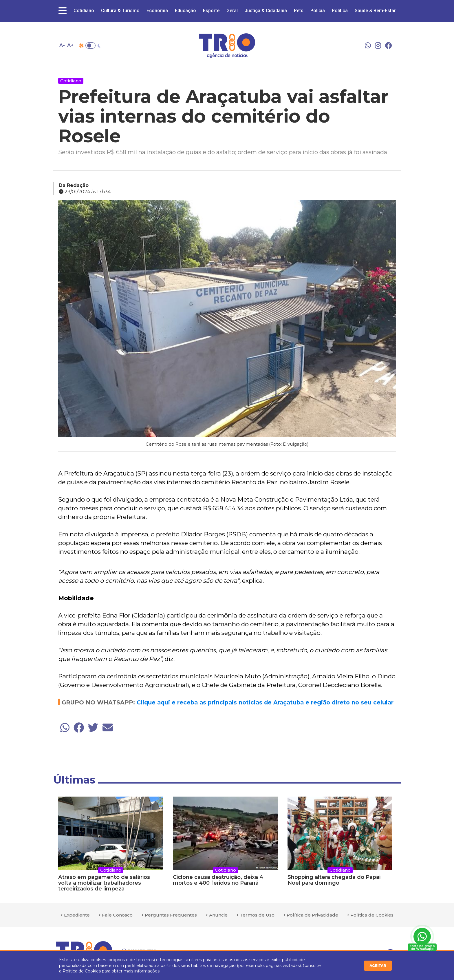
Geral (232, 11)
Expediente (77, 915)
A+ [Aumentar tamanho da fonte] (70, 45)
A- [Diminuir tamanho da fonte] (62, 45)
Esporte (211, 11)
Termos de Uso (257, 915)
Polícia (318, 11)
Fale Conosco (117, 915)
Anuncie (218, 915)
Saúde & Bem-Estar (375, 11)
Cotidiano (84, 11)
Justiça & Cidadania (266, 11)
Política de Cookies (82, 971)
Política (340, 11)
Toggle (90, 45)
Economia (157, 11)
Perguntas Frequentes (171, 915)
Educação (185, 11)
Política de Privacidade (312, 915)
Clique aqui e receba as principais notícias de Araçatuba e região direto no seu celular (265, 702)
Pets (299, 11)
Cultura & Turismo (120, 11)
